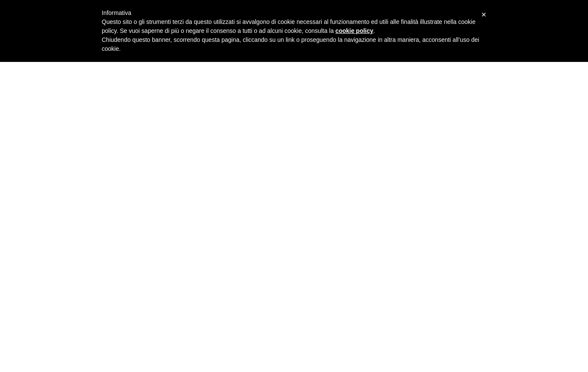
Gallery (539, 207)
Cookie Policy (538, 314)
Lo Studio (538, 143)
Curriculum (539, 165)
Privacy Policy (538, 307)
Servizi (539, 186)
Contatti (539, 229)
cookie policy (354, 31)
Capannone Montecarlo (116, 340)
